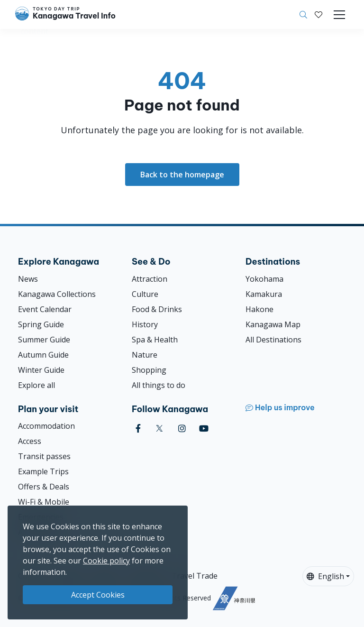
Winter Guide (41, 370)
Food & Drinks (157, 309)
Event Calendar (45, 309)
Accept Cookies (98, 595)
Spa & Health (155, 340)
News (28, 279)
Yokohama (264, 279)
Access (30, 441)
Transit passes (44, 456)
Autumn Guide (43, 355)
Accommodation (46, 426)
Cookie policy (106, 561)
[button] (318, 15)
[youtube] (204, 429)
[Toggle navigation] (339, 15)
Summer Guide (44, 340)
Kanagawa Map (273, 324)
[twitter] (159, 429)
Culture (145, 294)
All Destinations (273, 340)
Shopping (149, 370)
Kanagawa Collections (57, 294)
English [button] (325, 576)
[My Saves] (318, 15)
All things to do (159, 385)
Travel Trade (195, 576)
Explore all (36, 385)
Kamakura (264, 294)
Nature (145, 355)
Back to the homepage (182, 175)
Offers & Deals (44, 487)
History (145, 324)
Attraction (150, 279)
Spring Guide (41, 324)
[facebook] (138, 429)
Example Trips (43, 471)
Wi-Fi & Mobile (44, 502)
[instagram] (182, 429)
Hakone (259, 309)
